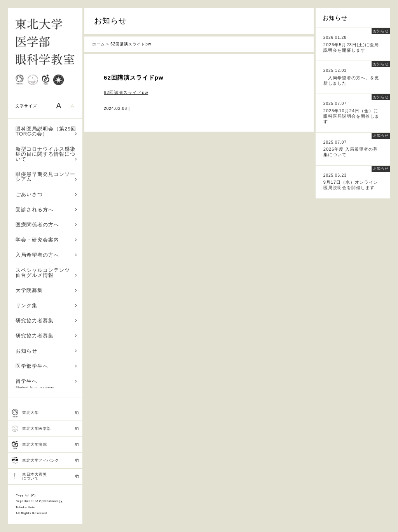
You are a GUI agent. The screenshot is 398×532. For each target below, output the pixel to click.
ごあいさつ (46, 194)
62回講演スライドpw (126, 92)
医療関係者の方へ (46, 225)
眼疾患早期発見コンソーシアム (46, 177)
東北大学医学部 (45, 429)
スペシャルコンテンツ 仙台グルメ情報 (46, 273)
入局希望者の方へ (46, 255)
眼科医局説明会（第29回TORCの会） (46, 131)
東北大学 (45, 413)
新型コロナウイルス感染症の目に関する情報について (46, 154)
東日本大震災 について (45, 476)
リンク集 (46, 305)
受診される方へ (46, 209)
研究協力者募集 (46, 321)
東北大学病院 (45, 445)
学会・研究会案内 (46, 240)
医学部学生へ (46, 366)
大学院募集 (46, 290)
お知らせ (46, 351)
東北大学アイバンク (45, 461)
